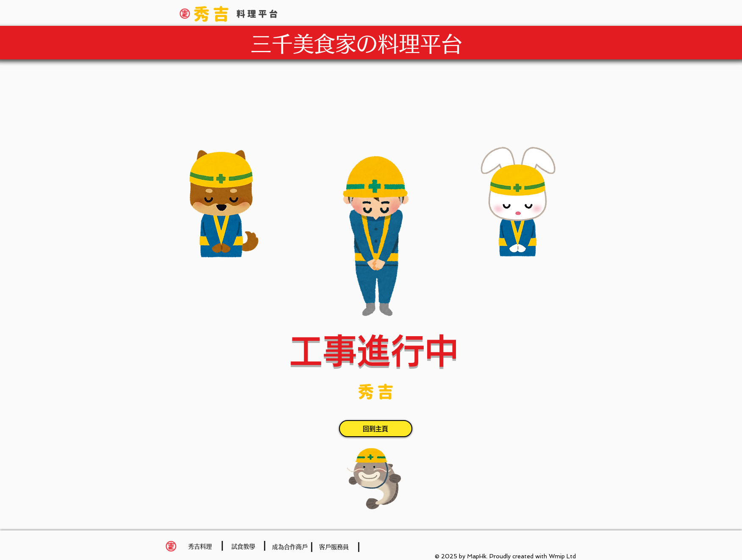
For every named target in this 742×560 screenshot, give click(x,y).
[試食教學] (243, 547)
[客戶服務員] (334, 547)
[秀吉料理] (200, 547)
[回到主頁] (376, 429)
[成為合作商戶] (290, 547)
